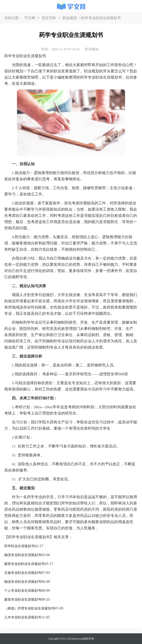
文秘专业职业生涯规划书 (23, 573)
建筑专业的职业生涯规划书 (24, 564)
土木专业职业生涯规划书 (23, 617)
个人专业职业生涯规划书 (23, 591)
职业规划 (70, 18)
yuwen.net (78, 639)
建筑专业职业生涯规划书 (23, 599)
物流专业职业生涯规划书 (23, 555)
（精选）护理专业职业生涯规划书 (29, 608)
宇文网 (30, 18)
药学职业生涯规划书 (19, 546)
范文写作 (49, 18)
